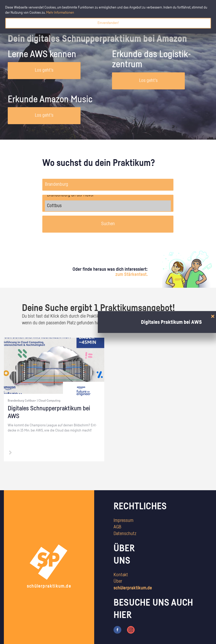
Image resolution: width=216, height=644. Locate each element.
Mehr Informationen (60, 13)
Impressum (123, 521)
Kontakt (121, 575)
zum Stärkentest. (131, 275)
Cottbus (108, 206)
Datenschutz (125, 534)
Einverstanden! (108, 23)
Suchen (108, 224)
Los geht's (44, 70)
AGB (117, 527)
